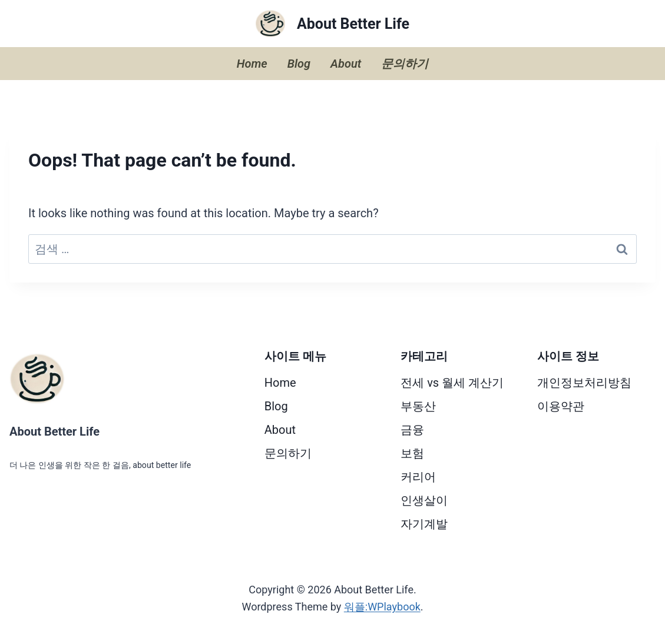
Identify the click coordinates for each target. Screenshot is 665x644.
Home (252, 64)
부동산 (418, 406)
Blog (299, 64)
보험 (412, 453)
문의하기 (405, 64)
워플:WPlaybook (382, 607)
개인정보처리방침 (584, 383)
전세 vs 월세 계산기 (452, 383)
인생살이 (424, 500)
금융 (412, 430)
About (346, 64)
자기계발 (424, 524)
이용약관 (561, 406)
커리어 (418, 477)
